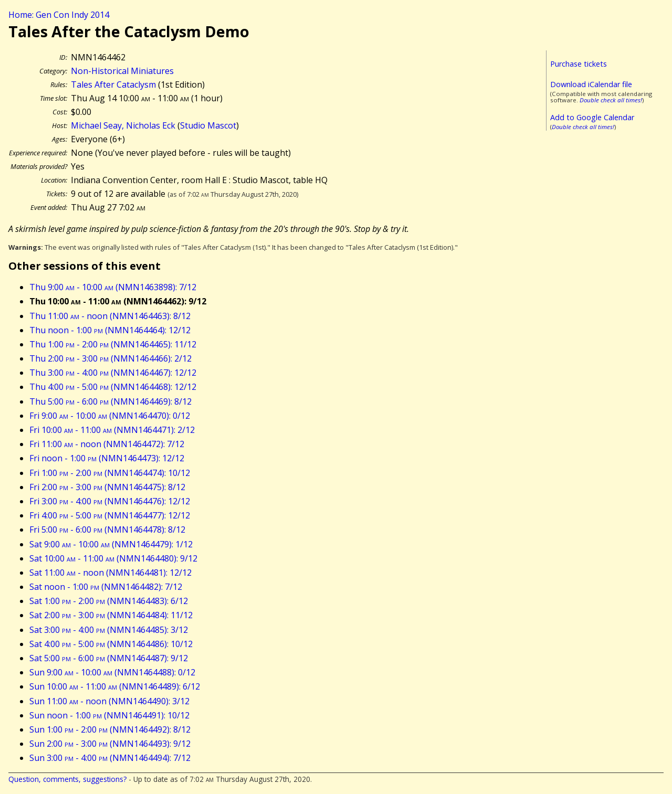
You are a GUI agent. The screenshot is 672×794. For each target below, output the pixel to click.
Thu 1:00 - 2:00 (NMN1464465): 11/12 (113, 344)
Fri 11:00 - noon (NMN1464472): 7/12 (107, 444)
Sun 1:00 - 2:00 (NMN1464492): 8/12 (110, 729)
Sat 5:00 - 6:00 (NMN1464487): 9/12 (109, 658)
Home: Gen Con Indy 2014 (59, 15)
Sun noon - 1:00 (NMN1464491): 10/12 (109, 715)
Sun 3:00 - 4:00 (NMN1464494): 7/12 (110, 758)
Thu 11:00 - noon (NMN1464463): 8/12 (110, 316)
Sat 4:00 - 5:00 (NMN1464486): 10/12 (111, 644)
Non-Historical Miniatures (122, 71)
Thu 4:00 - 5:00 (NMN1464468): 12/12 (113, 387)
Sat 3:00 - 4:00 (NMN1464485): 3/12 (109, 630)
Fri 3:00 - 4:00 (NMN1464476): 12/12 (110, 501)
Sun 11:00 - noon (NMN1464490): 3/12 (109, 701)
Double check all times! (611, 100)
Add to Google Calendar (592, 117)
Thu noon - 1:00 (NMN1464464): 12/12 (110, 330)
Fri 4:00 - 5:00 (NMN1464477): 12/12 (110, 515)
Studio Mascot (208, 125)
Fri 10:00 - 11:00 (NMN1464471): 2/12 (112, 430)
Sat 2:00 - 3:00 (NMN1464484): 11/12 (111, 615)
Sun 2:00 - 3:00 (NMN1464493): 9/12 (110, 744)
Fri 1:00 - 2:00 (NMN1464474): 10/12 (110, 473)
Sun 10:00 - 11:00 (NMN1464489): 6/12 (115, 686)
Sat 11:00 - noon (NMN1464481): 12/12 (111, 573)
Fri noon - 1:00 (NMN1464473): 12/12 (107, 458)
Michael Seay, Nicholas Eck (123, 125)
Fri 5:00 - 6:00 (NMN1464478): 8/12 (107, 530)
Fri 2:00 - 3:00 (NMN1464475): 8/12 (107, 487)
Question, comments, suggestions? (67, 779)
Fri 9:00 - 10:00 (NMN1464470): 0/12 (110, 416)
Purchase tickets (579, 64)
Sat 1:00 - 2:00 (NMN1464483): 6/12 (109, 601)
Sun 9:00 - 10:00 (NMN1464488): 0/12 (112, 672)
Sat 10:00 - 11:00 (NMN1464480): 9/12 (113, 558)
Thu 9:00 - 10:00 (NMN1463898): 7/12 (113, 287)
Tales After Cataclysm (113, 84)
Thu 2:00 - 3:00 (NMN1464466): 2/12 (111, 358)
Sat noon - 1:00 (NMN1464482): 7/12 (106, 587)
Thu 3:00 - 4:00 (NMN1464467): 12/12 (113, 373)
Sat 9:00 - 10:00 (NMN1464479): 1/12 (111, 544)
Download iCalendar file (591, 84)
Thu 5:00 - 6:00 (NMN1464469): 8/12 (111, 401)
